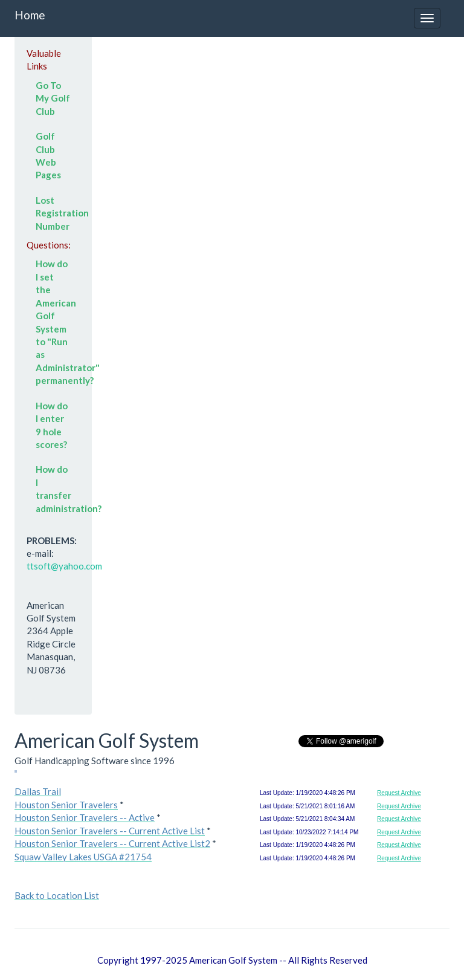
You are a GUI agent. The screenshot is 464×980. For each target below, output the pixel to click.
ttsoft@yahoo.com (64, 566)
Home (30, 15)
